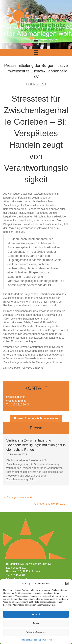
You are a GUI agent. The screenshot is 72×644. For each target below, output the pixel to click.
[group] (36, 460)
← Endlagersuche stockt (18, 497)
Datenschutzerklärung (31, 640)
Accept (36, 614)
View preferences (36, 632)
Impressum (47, 640)
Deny (36, 623)
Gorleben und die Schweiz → (52, 504)
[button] (67, 584)
